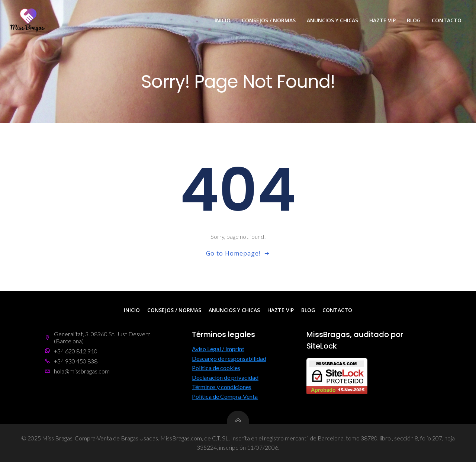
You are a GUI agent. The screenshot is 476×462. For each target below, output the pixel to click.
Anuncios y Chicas (332, 20)
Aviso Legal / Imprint (218, 349)
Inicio (223, 20)
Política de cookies (216, 368)
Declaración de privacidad (225, 377)
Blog (414, 20)
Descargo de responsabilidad (229, 358)
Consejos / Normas (269, 20)
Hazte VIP (382, 20)
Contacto (447, 20)
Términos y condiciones (222, 387)
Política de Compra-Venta (225, 396)
